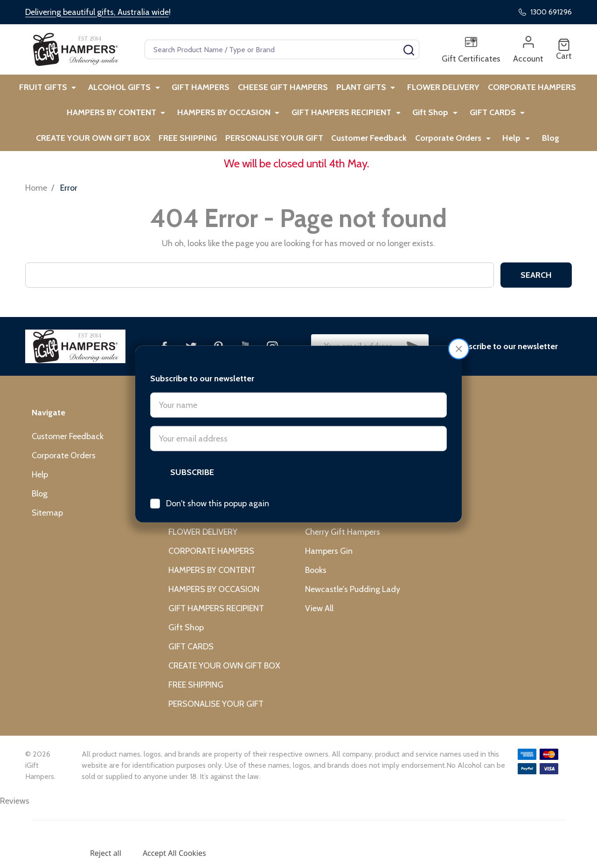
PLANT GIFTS (362, 89)
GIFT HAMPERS (198, 89)
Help (455, 148)
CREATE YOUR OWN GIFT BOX (528, 118)
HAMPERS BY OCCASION (167, 118)
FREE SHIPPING (127, 148)
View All (319, 620)
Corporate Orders (394, 148)
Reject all (106, 853)
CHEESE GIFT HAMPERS (282, 89)
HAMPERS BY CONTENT (57, 118)
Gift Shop (369, 118)
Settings (54, 853)
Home (36, 200)
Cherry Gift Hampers (343, 544)
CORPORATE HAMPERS (532, 89)
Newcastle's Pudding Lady (353, 601)
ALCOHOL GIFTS (119, 89)
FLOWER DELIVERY (442, 89)
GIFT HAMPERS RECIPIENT (283, 118)
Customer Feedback (312, 148)
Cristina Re (325, 524)
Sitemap (47, 524)
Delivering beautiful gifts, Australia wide (97, 12)
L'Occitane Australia (341, 505)
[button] (459, 312)
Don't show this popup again (218, 466)
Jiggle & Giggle (331, 486)
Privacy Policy (103, 833)
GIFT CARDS (429, 118)
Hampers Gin (329, 563)
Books (316, 582)
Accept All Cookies (174, 853)
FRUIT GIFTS (45, 89)
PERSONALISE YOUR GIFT (215, 148)
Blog (491, 148)
